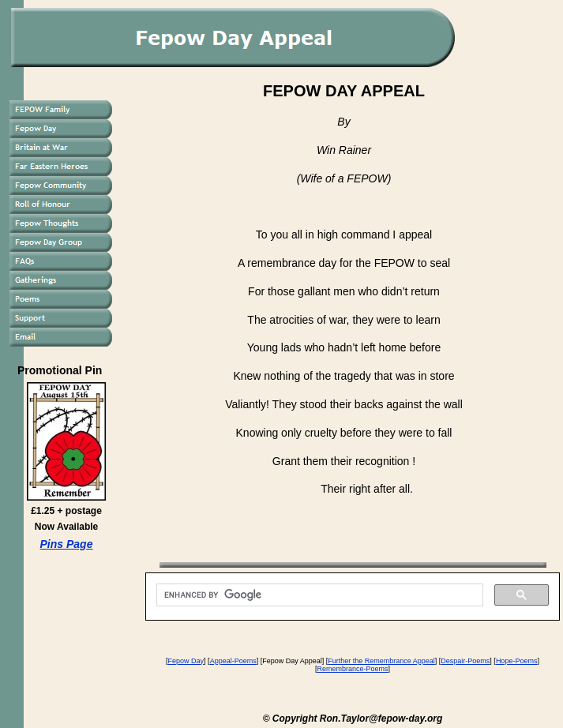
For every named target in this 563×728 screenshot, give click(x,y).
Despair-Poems (465, 661)
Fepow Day (186, 661)
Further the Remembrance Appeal (381, 661)
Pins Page (67, 544)
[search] (318, 595)
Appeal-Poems (233, 661)
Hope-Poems (517, 661)
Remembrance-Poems (352, 669)
